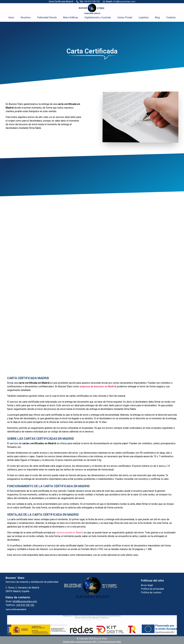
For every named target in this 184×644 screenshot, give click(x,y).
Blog (157, 17)
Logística (143, 17)
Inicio (11, 17)
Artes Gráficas (71, 17)
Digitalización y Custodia (98, 17)
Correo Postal (125, 17)
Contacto (171, 17)
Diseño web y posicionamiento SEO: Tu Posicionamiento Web (92, 642)
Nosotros (26, 17)
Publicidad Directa (47, 17)
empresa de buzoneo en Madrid (98, 386)
